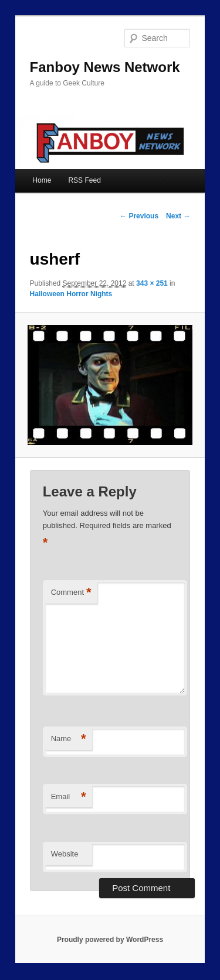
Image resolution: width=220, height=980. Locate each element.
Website (65, 854)
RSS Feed (84, 180)
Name (69, 739)
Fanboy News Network (105, 67)
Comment (71, 593)
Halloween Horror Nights (71, 294)
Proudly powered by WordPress (110, 940)
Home (42, 180)
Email (69, 797)
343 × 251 (152, 283)
